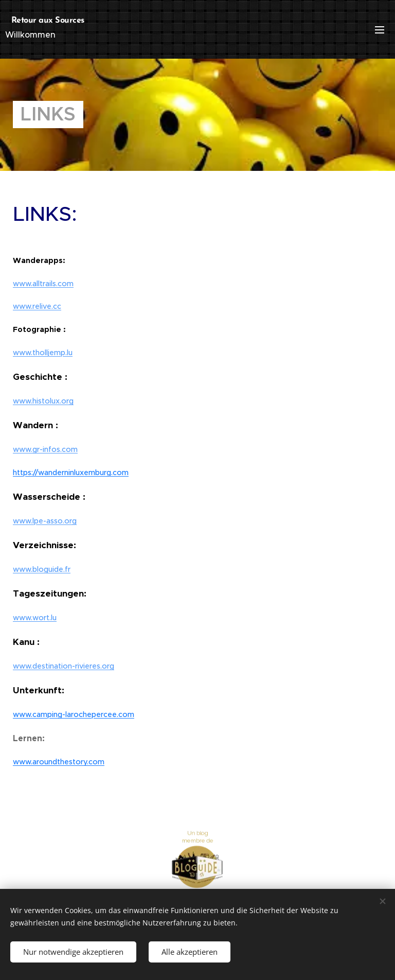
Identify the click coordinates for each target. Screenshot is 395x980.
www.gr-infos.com (45, 449)
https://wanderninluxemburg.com (71, 472)
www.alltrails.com (43, 284)
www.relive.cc (37, 306)
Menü (380, 30)
